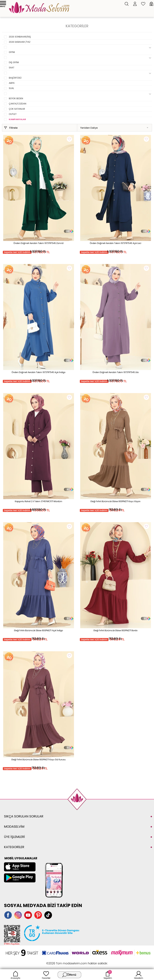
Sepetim (108, 975)
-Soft (55, 961)
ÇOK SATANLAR (17, 109)
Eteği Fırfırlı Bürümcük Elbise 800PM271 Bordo (115, 631)
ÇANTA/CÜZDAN (18, 104)
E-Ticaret (65, 961)
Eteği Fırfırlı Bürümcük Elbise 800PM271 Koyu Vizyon (116, 501)
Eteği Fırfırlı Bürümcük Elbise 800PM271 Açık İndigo (38, 631)
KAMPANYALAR (17, 119)
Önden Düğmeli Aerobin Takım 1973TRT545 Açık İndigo (38, 372)
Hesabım (139, 975)
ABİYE (12, 83)
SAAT (12, 68)
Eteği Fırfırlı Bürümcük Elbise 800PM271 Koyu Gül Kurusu (38, 760)
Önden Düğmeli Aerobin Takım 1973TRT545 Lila (115, 372)
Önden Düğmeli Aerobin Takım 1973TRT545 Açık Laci (116, 243)
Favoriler (46, 975)
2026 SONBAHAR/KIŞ (20, 37)
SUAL (11, 88)
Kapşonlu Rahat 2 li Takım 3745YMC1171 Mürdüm (38, 501)
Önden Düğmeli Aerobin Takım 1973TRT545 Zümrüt (38, 243)
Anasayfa (15, 975)
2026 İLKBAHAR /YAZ (20, 42)
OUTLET (13, 114)
